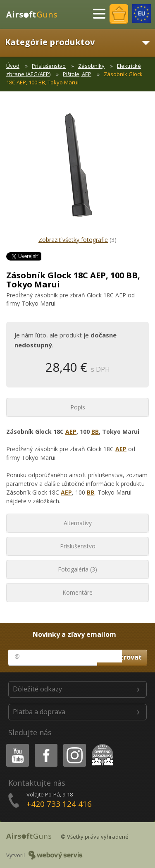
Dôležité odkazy (37, 689)
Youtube (15, 745)
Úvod (13, 66)
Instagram (74, 745)
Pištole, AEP (77, 74)
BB (95, 432)
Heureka (101, 745)
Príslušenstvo (49, 66)
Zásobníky (91, 66)
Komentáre (77, 592)
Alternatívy (78, 523)
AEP (71, 432)
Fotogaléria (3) (77, 569)
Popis (78, 407)
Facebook (45, 745)
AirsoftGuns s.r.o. (35, 14)
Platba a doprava (39, 712)
